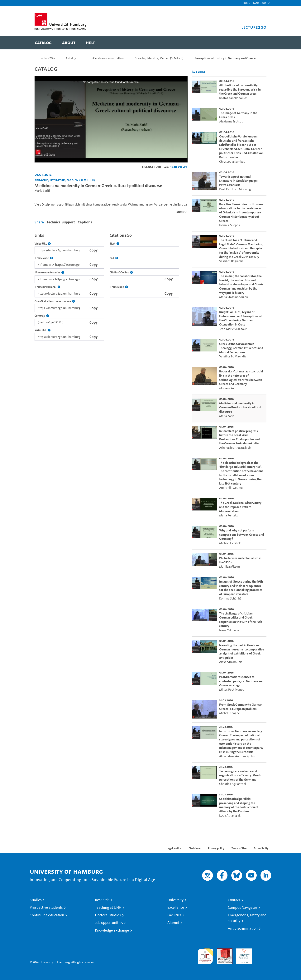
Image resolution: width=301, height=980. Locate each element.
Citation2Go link (121, 273)
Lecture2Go (47, 58)
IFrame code (44, 258)
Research (102, 900)
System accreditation (263, 953)
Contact (234, 900)
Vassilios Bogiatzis (231, 261)
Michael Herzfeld (230, 543)
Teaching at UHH (108, 908)
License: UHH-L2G (155, 167)
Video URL (43, 244)
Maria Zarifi (42, 191)
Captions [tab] (85, 222)
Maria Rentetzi (229, 515)
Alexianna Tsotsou (231, 121)
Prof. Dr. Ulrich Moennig (235, 189)
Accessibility (261, 848)
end (114, 258)
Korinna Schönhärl (231, 598)
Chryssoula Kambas (232, 162)
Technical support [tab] (61, 222)
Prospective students (46, 908)
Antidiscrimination (243, 928)
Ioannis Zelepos (229, 225)
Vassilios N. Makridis (233, 356)
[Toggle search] (260, 43)
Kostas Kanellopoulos (233, 98)
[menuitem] (43, 43)
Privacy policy (216, 848)
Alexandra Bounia (231, 662)
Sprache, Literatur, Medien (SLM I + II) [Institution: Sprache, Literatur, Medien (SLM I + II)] (65, 180)
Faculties (174, 915)
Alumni (173, 923)
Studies (36, 900)
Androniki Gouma (231, 488)
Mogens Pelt (227, 388)
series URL (43, 330)
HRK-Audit (243, 951)
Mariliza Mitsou (229, 567)
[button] (260, 3)
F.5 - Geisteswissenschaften (106, 58)
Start (114, 244)
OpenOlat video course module (55, 301)
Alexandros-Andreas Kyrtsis (237, 756)
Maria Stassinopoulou (234, 297)
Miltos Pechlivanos (232, 690)
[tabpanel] (111, 286)
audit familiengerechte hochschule (205, 955)
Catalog (71, 58)
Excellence (176, 908)
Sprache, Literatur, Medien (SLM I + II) (159, 58)
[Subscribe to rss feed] (194, 72)
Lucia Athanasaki (230, 816)
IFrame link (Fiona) (47, 287)
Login (247, 3)
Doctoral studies (108, 915)
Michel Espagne (229, 713)
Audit (221, 951)
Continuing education (47, 915)
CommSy (42, 316)
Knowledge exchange (112, 930)
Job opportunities (109, 923)
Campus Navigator (243, 908)
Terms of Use (239, 848)
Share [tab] (39, 222)
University (175, 900)
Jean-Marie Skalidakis (233, 329)
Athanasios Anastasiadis (235, 448)
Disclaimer (195, 848)
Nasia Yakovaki (229, 630)
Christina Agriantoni (233, 784)
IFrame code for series (49, 273)
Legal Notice (174, 848)
